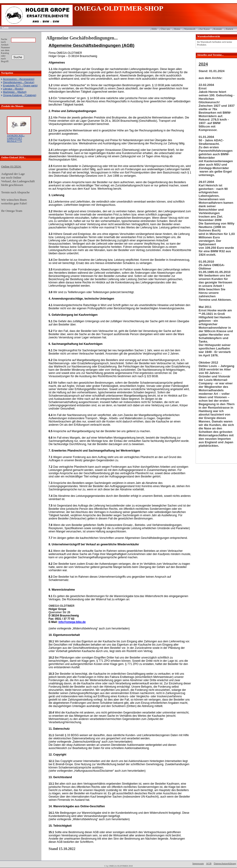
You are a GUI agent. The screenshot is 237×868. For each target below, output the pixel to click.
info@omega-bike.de (72, 622)
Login (4, 27)
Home (177, 29)
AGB (209, 863)
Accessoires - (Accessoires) (19, 79)
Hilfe (154, 29)
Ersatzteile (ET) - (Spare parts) (20, 85)
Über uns (165, 29)
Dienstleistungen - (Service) (19, 82)
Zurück (229, 29)
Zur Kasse (205, 29)
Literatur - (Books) (13, 89)
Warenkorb (190, 29)
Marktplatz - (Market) (15, 92)
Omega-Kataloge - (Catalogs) (20, 95)
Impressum (198, 863)
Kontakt (218, 29)
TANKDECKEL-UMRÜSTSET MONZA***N (16, 138)
